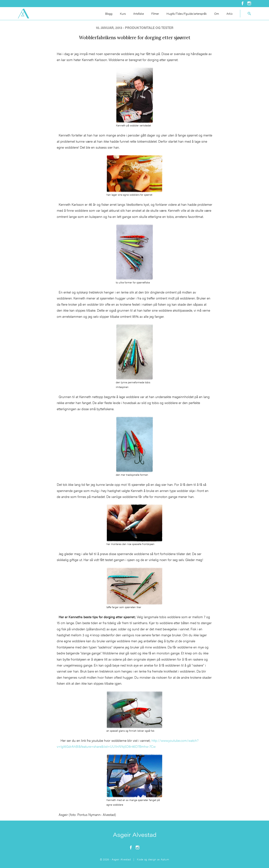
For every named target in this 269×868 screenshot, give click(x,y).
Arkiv (229, 14)
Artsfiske (139, 14)
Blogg (109, 14)
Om (217, 14)
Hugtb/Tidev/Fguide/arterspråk (187, 14)
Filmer (155, 14)
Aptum (165, 859)
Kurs (123, 14)
